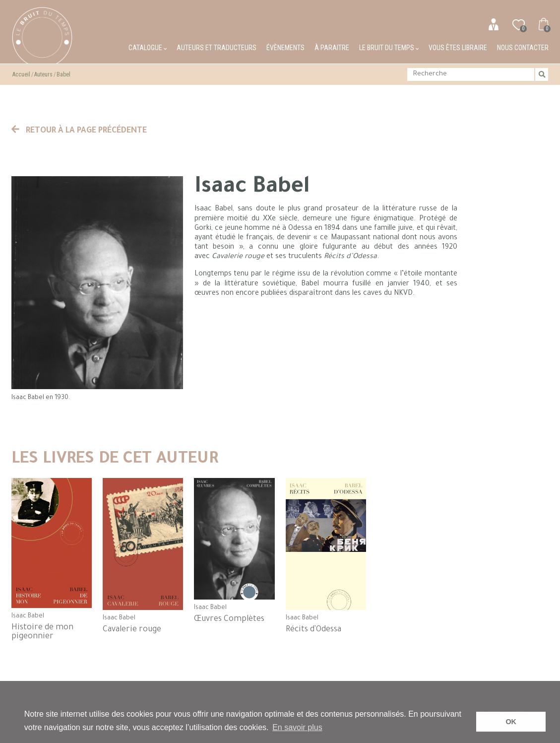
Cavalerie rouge (132, 630)
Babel (63, 74)
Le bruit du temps (389, 48)
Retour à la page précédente (79, 131)
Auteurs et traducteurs (217, 48)
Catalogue (148, 48)
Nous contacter (523, 48)
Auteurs (43, 74)
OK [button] (511, 722)
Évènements (285, 48)
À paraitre (332, 48)
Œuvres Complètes (229, 619)
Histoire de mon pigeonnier (42, 632)
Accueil (21, 74)
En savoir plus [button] (297, 727)
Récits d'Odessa (313, 630)
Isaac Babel (28, 616)
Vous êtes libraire (458, 48)
